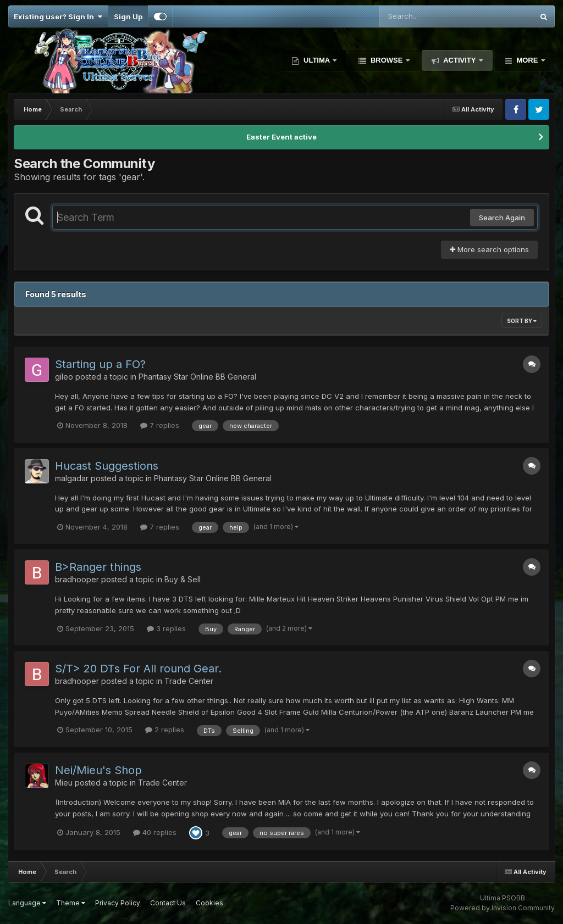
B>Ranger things (98, 567)
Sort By (522, 321)
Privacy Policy (118, 903)
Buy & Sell (183, 579)
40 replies (155, 832)
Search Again (502, 218)
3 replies (166, 628)
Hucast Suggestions (107, 466)
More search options (489, 249)
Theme (71, 903)
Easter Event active (281, 137)
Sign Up (128, 16)
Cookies (209, 903)
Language (27, 903)
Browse (387, 60)
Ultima (316, 60)
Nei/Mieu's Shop (98, 770)
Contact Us (168, 903)
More (527, 60)
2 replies (165, 730)
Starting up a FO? (100, 364)
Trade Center (189, 681)
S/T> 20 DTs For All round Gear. (138, 669)
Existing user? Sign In (58, 16)
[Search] (426, 16)
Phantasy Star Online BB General (197, 377)
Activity (460, 60)
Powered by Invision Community (503, 908)
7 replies (160, 425)
